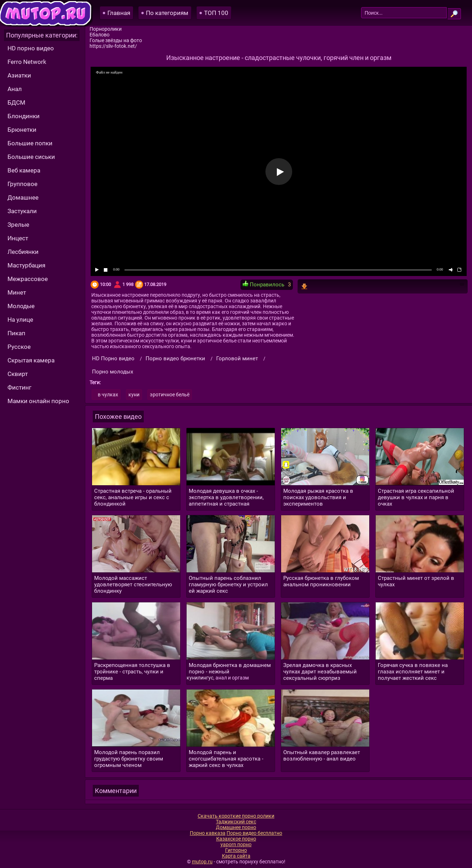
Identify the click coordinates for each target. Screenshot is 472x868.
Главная (119, 13)
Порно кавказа (208, 833)
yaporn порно (236, 844)
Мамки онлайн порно (38, 401)
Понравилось (263, 284)
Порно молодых (113, 372)
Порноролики (106, 29)
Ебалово (100, 35)
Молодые (21, 306)
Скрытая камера (31, 360)
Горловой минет (237, 358)
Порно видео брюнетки (175, 358)
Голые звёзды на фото (116, 40)
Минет (17, 292)
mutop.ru (202, 862)
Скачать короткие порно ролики (236, 816)
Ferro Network (27, 62)
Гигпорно (236, 850)
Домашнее (23, 197)
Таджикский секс (236, 822)
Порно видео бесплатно (254, 833)
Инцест (18, 238)
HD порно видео (31, 48)
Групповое (22, 184)
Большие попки (30, 143)
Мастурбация (26, 265)
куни (134, 395)
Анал (15, 89)
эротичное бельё (170, 395)
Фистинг (19, 387)
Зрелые (18, 225)
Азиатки (19, 75)
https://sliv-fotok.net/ (113, 46)
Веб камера (24, 170)
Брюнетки (22, 130)
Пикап (16, 333)
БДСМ (16, 102)
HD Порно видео (113, 358)
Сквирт (18, 374)
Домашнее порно (236, 827)
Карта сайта (236, 856)
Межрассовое (28, 279)
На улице (20, 320)
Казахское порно (236, 839)
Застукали (22, 211)
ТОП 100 (216, 13)
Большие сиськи (31, 157)
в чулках (108, 395)
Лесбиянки (23, 252)
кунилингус (200, 678)
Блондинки (24, 116)
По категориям (167, 13)
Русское (19, 347)
